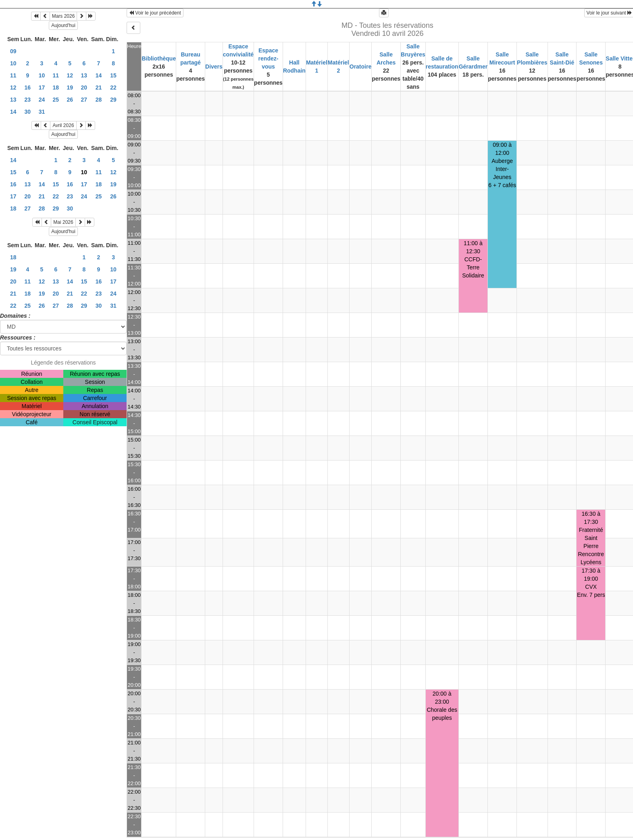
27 (84, 100)
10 (13, 63)
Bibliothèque (159, 58)
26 (70, 100)
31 (42, 112)
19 (70, 88)
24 (42, 100)
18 (56, 88)
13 (84, 75)
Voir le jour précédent (155, 13)
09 (13, 51)
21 (99, 88)
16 (28, 88)
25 (56, 100)
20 (84, 88)
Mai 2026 (63, 222)
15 (113, 75)
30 (28, 112)
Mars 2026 (64, 16)
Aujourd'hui (63, 25)
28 (99, 100)
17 (42, 88)
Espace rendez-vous (269, 58)
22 (113, 88)
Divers (214, 67)
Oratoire (360, 67)
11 (13, 75)
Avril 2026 (63, 125)
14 (99, 75)
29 (113, 100)
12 (70, 75)
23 (28, 100)
